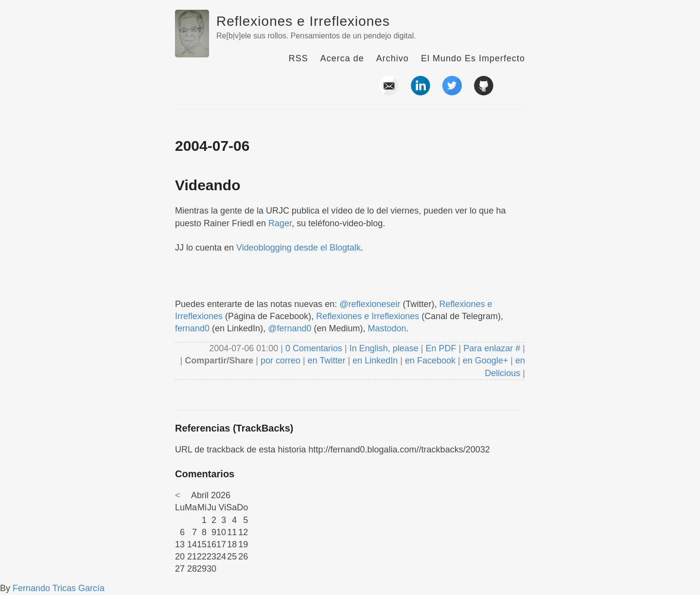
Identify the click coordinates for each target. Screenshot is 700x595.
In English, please (384, 348)
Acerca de (342, 58)
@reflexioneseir (370, 304)
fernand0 (192, 328)
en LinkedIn (375, 361)
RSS (298, 58)
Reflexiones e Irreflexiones (303, 21)
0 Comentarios (315, 348)
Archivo (393, 58)
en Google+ (486, 361)
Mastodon (387, 328)
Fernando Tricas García (59, 588)
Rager (280, 223)
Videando (208, 185)
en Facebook (429, 361)
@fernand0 (289, 328)
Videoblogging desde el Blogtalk (298, 248)
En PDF (441, 348)
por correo (279, 361)
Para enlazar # (492, 348)
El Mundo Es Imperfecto (473, 58)
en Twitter (327, 361)
